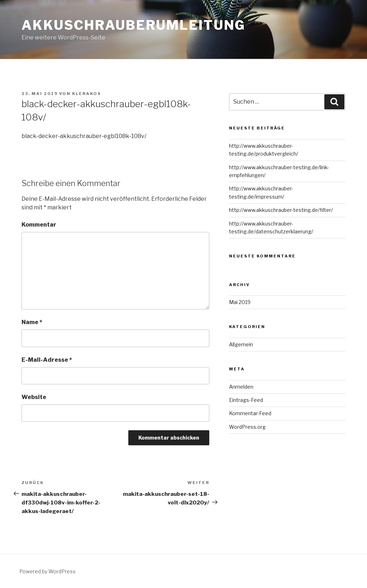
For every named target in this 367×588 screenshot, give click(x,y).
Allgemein (241, 344)
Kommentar (39, 225)
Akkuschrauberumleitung (134, 25)
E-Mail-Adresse (47, 360)
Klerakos (87, 94)
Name (32, 322)
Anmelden (241, 387)
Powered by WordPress (47, 571)
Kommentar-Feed (250, 413)
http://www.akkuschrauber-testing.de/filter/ (281, 210)
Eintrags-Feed (246, 400)
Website (34, 397)
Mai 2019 (240, 302)
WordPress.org (247, 427)
